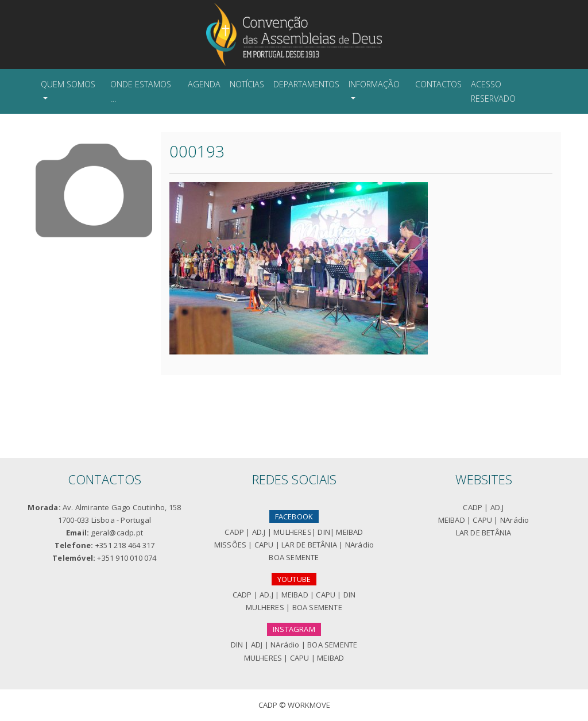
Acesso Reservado (493, 91)
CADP (234, 532)
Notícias (247, 84)
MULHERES (293, 532)
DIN (324, 532)
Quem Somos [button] (68, 84)
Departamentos (306, 84)
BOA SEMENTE (294, 557)
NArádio (359, 545)
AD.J (259, 532)
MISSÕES (230, 545)
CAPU (264, 545)
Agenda (204, 84)
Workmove (309, 705)
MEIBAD (349, 532)
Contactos (438, 84)
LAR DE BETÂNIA (309, 545)
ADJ (257, 645)
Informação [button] (374, 84)
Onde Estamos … (141, 91)
